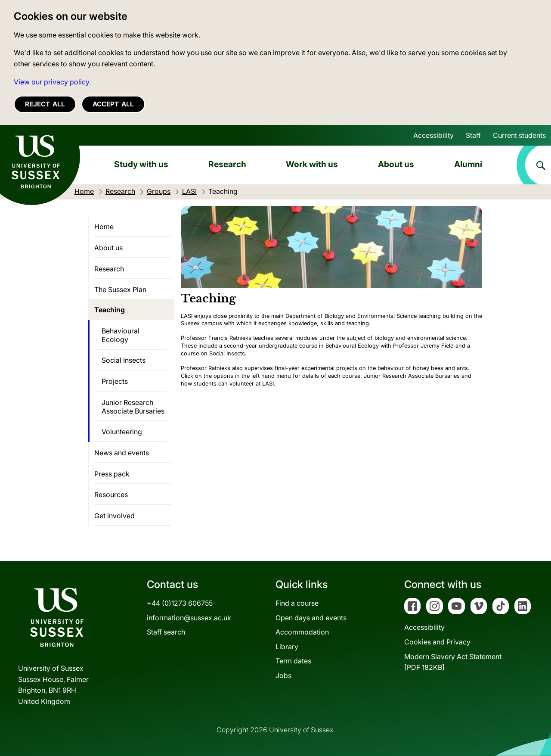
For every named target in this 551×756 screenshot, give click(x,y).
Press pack (112, 474)
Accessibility (433, 135)
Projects (115, 381)
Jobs (283, 675)
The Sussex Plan (120, 289)
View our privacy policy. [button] (52, 82)
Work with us (312, 164)
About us (396, 164)
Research (227, 164)
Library (287, 647)
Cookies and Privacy (437, 642)
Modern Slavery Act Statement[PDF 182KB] (453, 662)
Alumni (468, 164)
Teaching (110, 310)
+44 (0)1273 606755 (180, 603)
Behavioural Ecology (121, 335)
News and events (122, 453)
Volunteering (122, 432)
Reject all (45, 104)
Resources (111, 495)
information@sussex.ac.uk (189, 618)
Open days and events (311, 618)
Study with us (141, 164)
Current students (519, 135)
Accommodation (302, 632)
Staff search (166, 632)
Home (104, 227)
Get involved (115, 516)
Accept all (113, 104)
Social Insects (124, 360)
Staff (473, 135)
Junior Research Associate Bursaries (133, 407)
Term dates (293, 661)
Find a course (297, 603)
